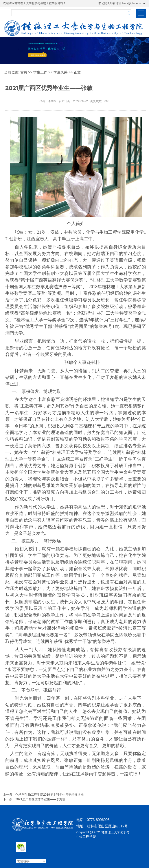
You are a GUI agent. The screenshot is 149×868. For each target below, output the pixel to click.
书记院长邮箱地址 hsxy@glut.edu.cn (122, 3)
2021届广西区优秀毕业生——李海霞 (40, 799)
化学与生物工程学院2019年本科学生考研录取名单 (50, 795)
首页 (24, 72)
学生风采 (61, 72)
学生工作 (40, 72)
